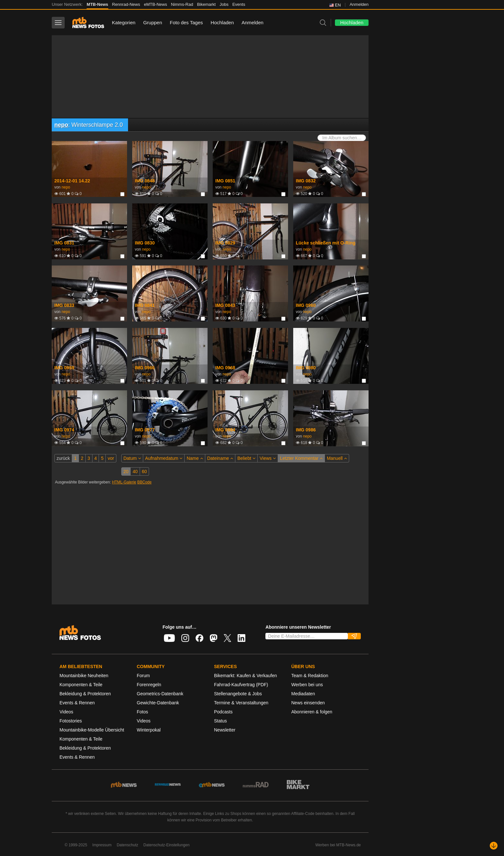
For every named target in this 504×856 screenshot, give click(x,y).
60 (145, 471)
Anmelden (359, 4)
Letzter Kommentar (301, 458)
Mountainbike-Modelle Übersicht (92, 730)
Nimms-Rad (182, 4)
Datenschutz (128, 845)
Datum (132, 458)
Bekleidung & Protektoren (85, 694)
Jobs (224, 4)
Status (220, 721)
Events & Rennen (77, 703)
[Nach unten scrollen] (494, 846)
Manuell (337, 458)
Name (195, 458)
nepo (61, 125)
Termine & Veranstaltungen (241, 703)
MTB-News (97, 4)
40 (135, 471)
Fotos (142, 712)
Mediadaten (303, 694)
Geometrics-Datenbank (160, 694)
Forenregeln (149, 685)
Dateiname (220, 458)
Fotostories (71, 721)
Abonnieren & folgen (312, 712)
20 (126, 471)
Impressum (102, 845)
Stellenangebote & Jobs (238, 694)
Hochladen (222, 22)
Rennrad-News (126, 4)
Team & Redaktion (310, 676)
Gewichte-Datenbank (158, 703)
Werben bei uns (307, 685)
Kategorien (124, 22)
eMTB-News (155, 4)
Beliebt (246, 458)
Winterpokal (149, 730)
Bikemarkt (206, 4)
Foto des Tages (186, 22)
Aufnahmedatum (164, 458)
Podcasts (223, 712)
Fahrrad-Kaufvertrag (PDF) (241, 685)
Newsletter (225, 730)
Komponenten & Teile (81, 685)
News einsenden (308, 703)
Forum (143, 676)
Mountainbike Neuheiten (84, 676)
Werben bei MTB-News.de (338, 845)
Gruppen (153, 22)
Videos (66, 712)
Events (239, 4)
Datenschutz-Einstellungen (167, 845)
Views (268, 458)
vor (111, 458)
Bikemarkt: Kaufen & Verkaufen (246, 676)
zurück (63, 458)
